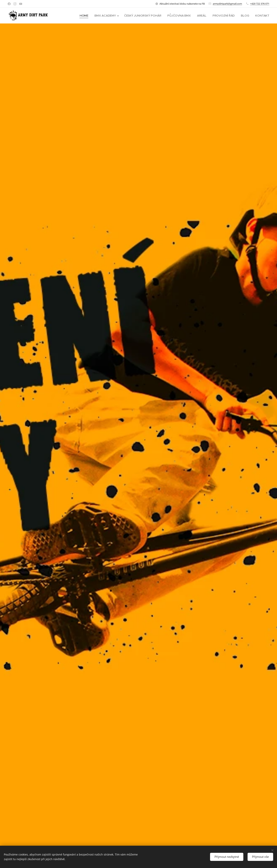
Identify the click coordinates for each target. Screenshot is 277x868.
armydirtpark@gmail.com (227, 4)
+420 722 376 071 (260, 4)
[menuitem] (82, 16)
